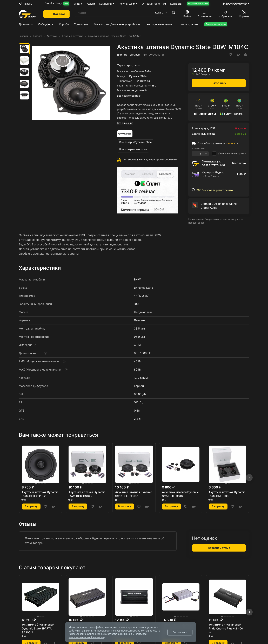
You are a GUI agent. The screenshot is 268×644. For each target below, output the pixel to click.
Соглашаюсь (180, 632)
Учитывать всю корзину (229, 153)
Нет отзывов (132, 55)
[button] (249, 478)
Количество (198, 148)
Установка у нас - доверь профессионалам (150, 159)
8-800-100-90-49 (234, 4)
